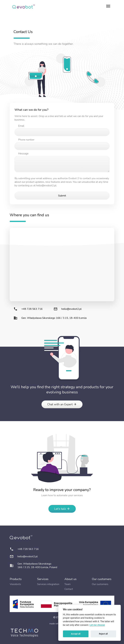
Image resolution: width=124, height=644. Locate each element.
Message (23, 154)
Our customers (100, 584)
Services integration (48, 584)
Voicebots (15, 584)
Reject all (103, 634)
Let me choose (97, 625)
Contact (69, 589)
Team (67, 584)
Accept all (76, 634)
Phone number (26, 140)
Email (21, 126)
